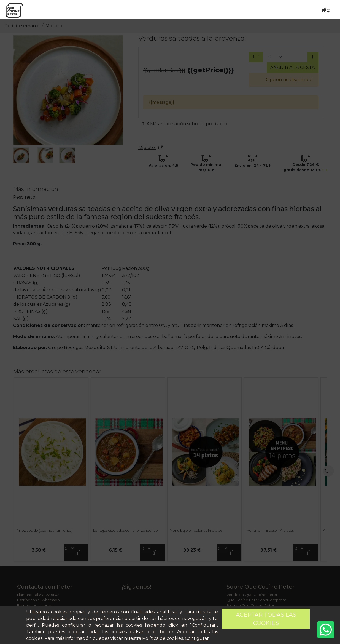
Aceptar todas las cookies (266, 619)
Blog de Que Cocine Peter (250, 605)
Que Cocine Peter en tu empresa (256, 600)
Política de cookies (163, 638)
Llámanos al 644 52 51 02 (38, 595)
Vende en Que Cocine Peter (252, 595)
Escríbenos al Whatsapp (38, 600)
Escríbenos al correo (35, 605)
